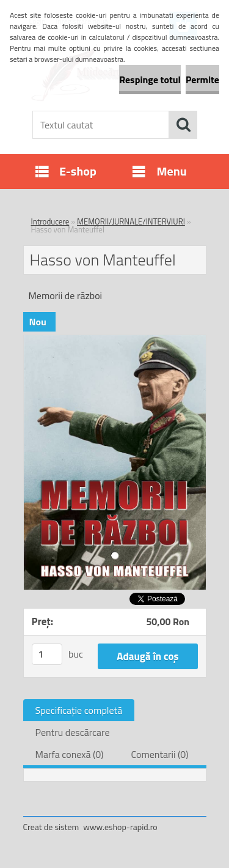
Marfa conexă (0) (70, 754)
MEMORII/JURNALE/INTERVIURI (131, 221)
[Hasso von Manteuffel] (115, 340)
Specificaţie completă (79, 710)
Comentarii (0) (159, 754)
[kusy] (47, 654)
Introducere (50, 221)
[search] (183, 125)
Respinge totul (150, 80)
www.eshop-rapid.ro (120, 827)
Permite (202, 80)
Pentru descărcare (73, 732)
